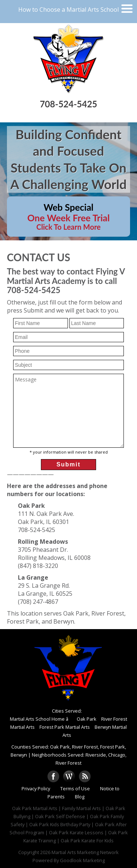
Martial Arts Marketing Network (85, 852)
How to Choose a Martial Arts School (68, 10)
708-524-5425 (68, 104)
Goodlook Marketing (82, 860)
